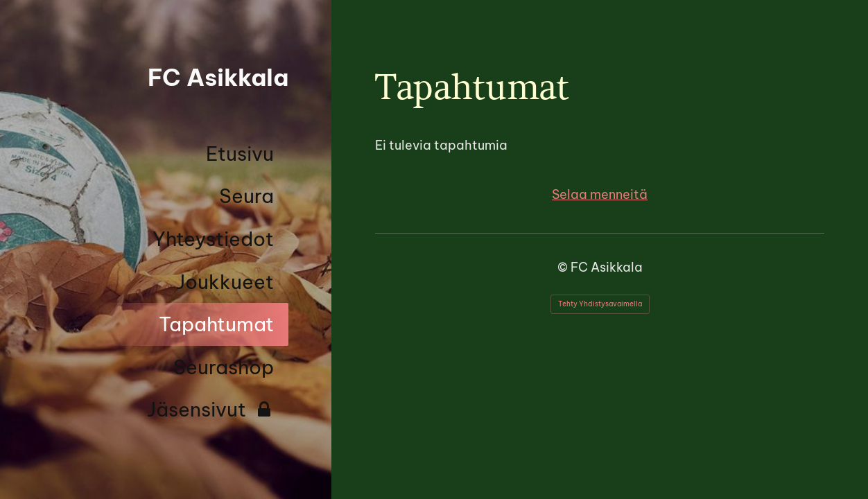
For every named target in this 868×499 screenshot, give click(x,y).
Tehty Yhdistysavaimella (600, 304)
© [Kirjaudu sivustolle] (564, 267)
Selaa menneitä (600, 194)
